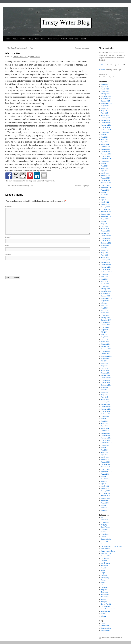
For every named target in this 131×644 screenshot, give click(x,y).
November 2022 (106, 183)
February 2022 (106, 204)
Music (103, 570)
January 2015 (105, 404)
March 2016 (105, 371)
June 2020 (104, 250)
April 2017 (105, 339)
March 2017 (105, 342)
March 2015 (105, 399)
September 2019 (106, 272)
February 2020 (106, 260)
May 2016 (104, 366)
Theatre (104, 599)
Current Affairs (106, 539)
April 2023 (105, 171)
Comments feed (106, 628)
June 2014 (104, 421)
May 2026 (104, 84)
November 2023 (106, 154)
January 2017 (105, 346)
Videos (103, 614)
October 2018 (105, 296)
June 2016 (104, 363)
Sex (102, 585)
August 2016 (105, 359)
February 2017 (106, 344)
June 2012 (104, 479)
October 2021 (105, 214)
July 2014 (104, 419)
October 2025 (105, 101)
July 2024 (104, 135)
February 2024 (106, 147)
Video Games (105, 611)
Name (8, 237)
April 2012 (105, 484)
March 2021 (105, 229)
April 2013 (105, 455)
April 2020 (105, 255)
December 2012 (106, 464)
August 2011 (105, 503)
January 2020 (105, 262)
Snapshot (104, 590)
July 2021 (104, 221)
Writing (104, 616)
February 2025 (106, 118)
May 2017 (104, 337)
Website (8, 254)
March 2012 (105, 486)
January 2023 (105, 178)
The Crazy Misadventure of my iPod (19, 48)
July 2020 (104, 248)
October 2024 (105, 127)
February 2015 (106, 402)
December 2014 (106, 407)
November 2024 (106, 125)
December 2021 (106, 209)
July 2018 (104, 303)
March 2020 (105, 257)
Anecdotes (104, 520)
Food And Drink (106, 553)
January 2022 (105, 207)
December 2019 (106, 265)
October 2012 (105, 469)
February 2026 (106, 91)
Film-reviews (105, 549)
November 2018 (106, 294)
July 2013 (104, 448)
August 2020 (105, 245)
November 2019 (106, 267)
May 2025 (104, 111)
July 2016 (104, 361)
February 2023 (106, 176)
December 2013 (106, 436)
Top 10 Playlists (106, 604)
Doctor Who (105, 541)
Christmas (104, 529)
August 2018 (105, 301)
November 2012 (106, 467)
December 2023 (106, 152)
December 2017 (106, 320)
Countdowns (105, 534)
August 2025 (105, 106)
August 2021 (105, 219)
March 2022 (105, 202)
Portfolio (23, 39)
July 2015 (104, 390)
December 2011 (106, 493)
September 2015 (106, 385)
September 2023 (106, 159)
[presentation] (26, 268)
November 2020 (106, 238)
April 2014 (105, 426)
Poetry (103, 582)
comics (103, 532)
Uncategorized (31, 181)
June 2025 (104, 108)
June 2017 (104, 334)
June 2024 (104, 137)
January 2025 (105, 120)
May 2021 (104, 224)
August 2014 (105, 416)
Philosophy (105, 575)
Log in (103, 623)
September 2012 (106, 472)
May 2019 (104, 279)
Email (8, 246)
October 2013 (105, 440)
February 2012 (106, 488)
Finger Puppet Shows (108, 551)
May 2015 (104, 395)
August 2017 (105, 330)
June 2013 (104, 450)
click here (102, 65)
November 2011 (106, 496)
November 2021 (106, 212)
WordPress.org (106, 630)
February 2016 (106, 373)
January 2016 (105, 375)
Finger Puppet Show (37, 39)
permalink (51, 181)
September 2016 (106, 356)
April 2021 (105, 226)
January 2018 (105, 318)
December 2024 (106, 123)
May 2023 (104, 168)
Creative (104, 537)
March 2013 (105, 457)
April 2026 (105, 87)
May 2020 (104, 253)
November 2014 (106, 409)
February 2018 (106, 315)
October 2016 (105, 354)
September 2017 (106, 327)
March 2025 (105, 115)
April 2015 (105, 397)
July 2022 (104, 192)
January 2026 (105, 94)
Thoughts (104, 602)
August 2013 (105, 445)
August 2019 (105, 274)
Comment (9, 206)
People (103, 573)
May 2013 (104, 452)
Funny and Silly (106, 556)
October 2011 (105, 498)
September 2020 (106, 243)
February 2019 (106, 286)
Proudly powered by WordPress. (112, 638)
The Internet (105, 594)
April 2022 (105, 200)
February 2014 (106, 431)
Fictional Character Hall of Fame (112, 546)
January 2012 (105, 491)
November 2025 (106, 99)
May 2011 (104, 510)
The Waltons (105, 597)
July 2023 (104, 164)
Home (8, 39)
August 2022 (105, 190)
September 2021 (106, 216)
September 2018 (106, 298)
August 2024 (105, 132)
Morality (104, 568)
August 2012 (105, 474)
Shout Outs (105, 587)
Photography (105, 578)
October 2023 (105, 156)
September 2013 (106, 443)
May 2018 (104, 308)
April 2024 (105, 142)
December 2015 (106, 378)
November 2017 (106, 322)
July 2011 (104, 505)
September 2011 (106, 501)
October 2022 (105, 185)
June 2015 (104, 392)
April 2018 (105, 310)
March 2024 (105, 144)
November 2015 (106, 380)
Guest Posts (105, 558)
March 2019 (105, 284)
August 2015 (105, 387)
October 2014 (105, 411)
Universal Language (83, 48)
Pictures (104, 580)
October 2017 (105, 325)
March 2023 (105, 173)
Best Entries (105, 522)
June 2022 (104, 195)
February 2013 (106, 460)
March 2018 (105, 313)
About (15, 39)
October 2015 (105, 383)
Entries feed (105, 626)
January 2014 (105, 433)
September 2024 (106, 130)
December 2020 (106, 236)
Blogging (104, 525)
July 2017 (104, 332)
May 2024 (104, 139)
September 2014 (106, 414)
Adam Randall (35, 57)
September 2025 (106, 103)
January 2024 (105, 149)
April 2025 (105, 113)
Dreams (104, 544)
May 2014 (104, 423)
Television (104, 592)
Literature (104, 561)
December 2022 (106, 180)
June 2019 (104, 277)
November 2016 (106, 351)
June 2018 (104, 306)
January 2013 (105, 462)
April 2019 (105, 281)
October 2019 (105, 269)
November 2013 (106, 438)
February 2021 (106, 231)
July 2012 (104, 476)
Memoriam (105, 566)
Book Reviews (53, 39)
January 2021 (105, 233)
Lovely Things (106, 563)
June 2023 (104, 166)
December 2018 (106, 291)
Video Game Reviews (70, 39)
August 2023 (105, 161)
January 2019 (105, 289)
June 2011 (104, 508)
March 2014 (105, 428)
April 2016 (105, 368)
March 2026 (105, 89)
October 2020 (105, 241)
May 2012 (104, 481)
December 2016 (106, 349)
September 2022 (106, 188)
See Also (84, 39)
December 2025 (106, 96)
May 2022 (104, 197)
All (24, 181)
